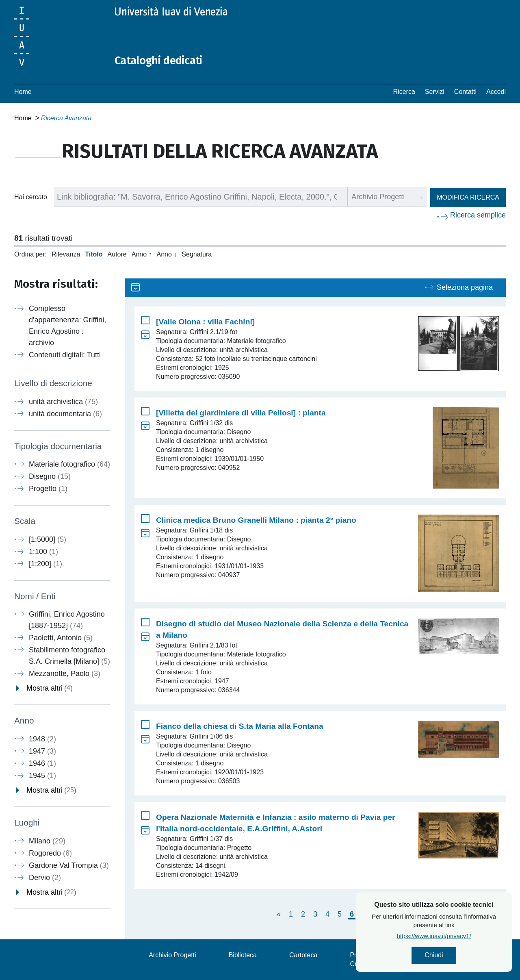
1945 (42, 776)
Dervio (45, 877)
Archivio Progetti (172, 955)
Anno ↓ (167, 254)
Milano (47, 841)
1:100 (43, 552)
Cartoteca (303, 955)
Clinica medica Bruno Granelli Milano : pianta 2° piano (256, 520)
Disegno (50, 476)
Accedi (496, 92)
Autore (117, 254)
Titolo (94, 254)
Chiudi (444, 956)
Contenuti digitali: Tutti (65, 355)
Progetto (48, 489)
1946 (42, 763)
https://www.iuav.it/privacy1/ (444, 937)
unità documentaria (65, 414)
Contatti (465, 92)
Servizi (435, 92)
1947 (42, 751)
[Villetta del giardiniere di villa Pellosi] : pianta (241, 413)
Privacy (360, 955)
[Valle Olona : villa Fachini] (205, 322)
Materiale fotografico (69, 464)
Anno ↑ (142, 254)
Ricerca (404, 92)
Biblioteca (243, 955)
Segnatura (197, 254)
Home (23, 92)
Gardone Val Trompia (69, 865)
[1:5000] (48, 539)
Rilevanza (66, 254)
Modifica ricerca (468, 197)
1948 (42, 739)
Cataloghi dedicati (163, 60)
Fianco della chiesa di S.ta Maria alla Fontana (240, 726)
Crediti (359, 964)
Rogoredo (50, 853)
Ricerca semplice (478, 215)
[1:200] (45, 564)
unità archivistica (63, 402)
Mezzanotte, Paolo (65, 674)
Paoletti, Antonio (61, 638)
